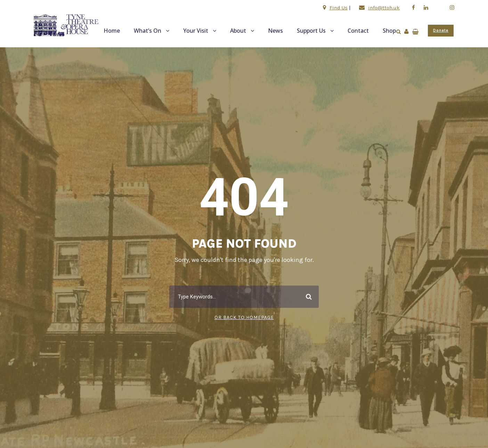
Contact (358, 31)
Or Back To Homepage (244, 317)
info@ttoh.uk (384, 8)
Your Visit (196, 31)
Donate (441, 30)
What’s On (148, 31)
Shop (389, 31)
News (275, 31)
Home (112, 31)
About (238, 31)
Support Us (311, 31)
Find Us (339, 8)
